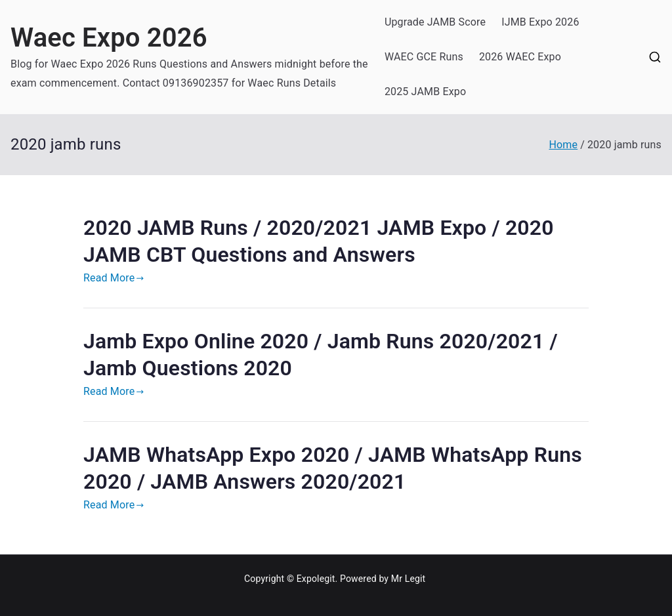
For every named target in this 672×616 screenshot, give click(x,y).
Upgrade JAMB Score (435, 22)
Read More (114, 278)
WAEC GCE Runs (424, 57)
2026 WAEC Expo (520, 57)
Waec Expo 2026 (109, 38)
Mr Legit (409, 579)
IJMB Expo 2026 (540, 22)
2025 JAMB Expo (425, 92)
